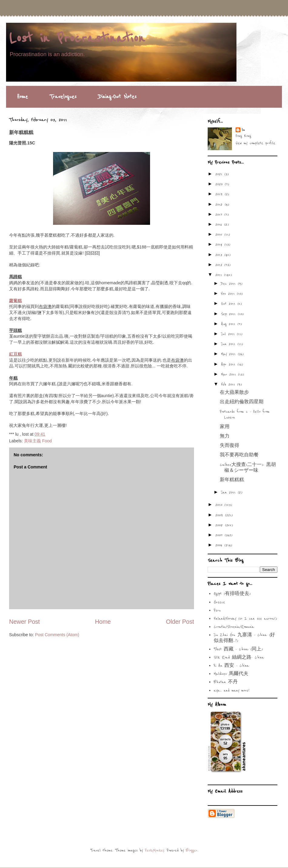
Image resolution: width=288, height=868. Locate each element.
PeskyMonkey (154, 850)
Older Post (180, 622)
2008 (220, 525)
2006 (220, 545)
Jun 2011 (229, 344)
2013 (220, 255)
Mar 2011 (229, 374)
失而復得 (229, 446)
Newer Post (24, 622)
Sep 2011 (229, 314)
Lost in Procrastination (77, 39)
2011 (220, 275)
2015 (220, 235)
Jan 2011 (229, 492)
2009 (220, 515)
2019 (220, 194)
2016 (220, 225)
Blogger (192, 850)
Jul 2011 (229, 334)
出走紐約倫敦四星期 (242, 402)
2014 (220, 245)
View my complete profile (255, 143)
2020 (220, 184)
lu (243, 130)
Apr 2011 (229, 364)
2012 (220, 265)
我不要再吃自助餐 (239, 455)
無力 (225, 436)
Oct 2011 (229, 304)
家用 (225, 427)
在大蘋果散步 (234, 393)
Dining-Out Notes (117, 97)
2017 (220, 214)
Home (22, 97)
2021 (220, 174)
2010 (220, 505)
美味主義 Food (38, 441)
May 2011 (229, 354)
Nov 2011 (229, 294)
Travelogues (63, 97)
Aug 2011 (229, 324)
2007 (220, 535)
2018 (220, 204)
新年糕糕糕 (232, 480)
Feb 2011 (229, 384)
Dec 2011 (229, 284)
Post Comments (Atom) (57, 635)
